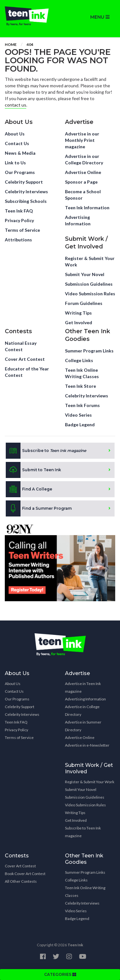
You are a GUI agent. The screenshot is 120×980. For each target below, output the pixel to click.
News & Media (20, 153)
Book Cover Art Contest (25, 874)
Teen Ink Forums (82, 405)
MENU (100, 17)
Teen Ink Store (80, 386)
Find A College (29, 489)
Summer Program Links (89, 351)
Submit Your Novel (85, 274)
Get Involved (79, 322)
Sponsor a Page (81, 182)
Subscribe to (46, 451)
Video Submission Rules (90, 294)
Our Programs (20, 172)
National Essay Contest (21, 346)
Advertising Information (78, 220)
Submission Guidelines (89, 284)
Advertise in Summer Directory (83, 726)
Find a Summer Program (39, 508)
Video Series (78, 415)
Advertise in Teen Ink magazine (83, 687)
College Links (79, 360)
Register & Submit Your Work (90, 261)
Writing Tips (78, 313)
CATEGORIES (60, 974)
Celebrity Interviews (26, 191)
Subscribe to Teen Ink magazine (83, 832)
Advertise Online (83, 172)
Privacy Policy (19, 220)
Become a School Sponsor (83, 195)
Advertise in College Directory (82, 711)
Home (11, 44)
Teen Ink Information (87, 208)
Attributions (18, 240)
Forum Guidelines (84, 303)
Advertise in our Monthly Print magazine (82, 140)
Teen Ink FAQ (19, 211)
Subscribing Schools (26, 201)
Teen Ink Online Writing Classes (82, 373)
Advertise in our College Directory (84, 159)
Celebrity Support (24, 182)
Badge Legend (80, 425)
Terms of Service (22, 230)
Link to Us (15, 163)
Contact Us (17, 143)
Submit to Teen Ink (33, 470)
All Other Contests (21, 881)
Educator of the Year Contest (27, 372)
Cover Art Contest (25, 359)
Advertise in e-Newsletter (87, 745)
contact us (16, 105)
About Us (15, 134)
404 (30, 44)
